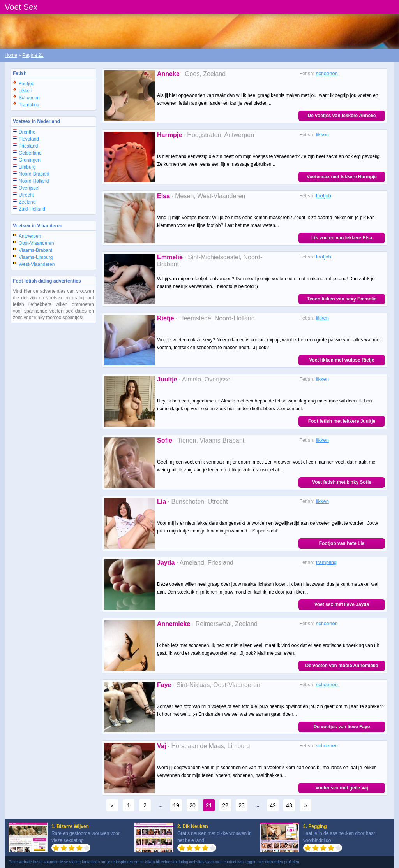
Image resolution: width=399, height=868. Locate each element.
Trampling (29, 105)
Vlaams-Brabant (35, 250)
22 (225, 805)
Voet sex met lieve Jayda (342, 604)
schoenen (327, 73)
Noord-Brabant (34, 174)
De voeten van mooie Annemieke (342, 666)
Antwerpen (30, 236)
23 (242, 805)
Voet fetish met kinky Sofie (342, 482)
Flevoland (29, 139)
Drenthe (27, 132)
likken (322, 134)
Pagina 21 (33, 55)
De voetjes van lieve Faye (342, 727)
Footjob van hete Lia (342, 543)
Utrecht (26, 195)
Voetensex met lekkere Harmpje (342, 177)
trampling (326, 562)
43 (289, 805)
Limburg (27, 167)
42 (273, 805)
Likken (26, 91)
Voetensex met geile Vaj (342, 788)
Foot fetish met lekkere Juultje (342, 421)
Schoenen (29, 98)
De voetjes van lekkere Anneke (342, 116)
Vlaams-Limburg (36, 257)
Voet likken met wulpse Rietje (342, 360)
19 (176, 805)
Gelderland (30, 153)
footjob (324, 196)
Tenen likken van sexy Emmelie (342, 299)
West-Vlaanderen (37, 264)
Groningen (30, 160)
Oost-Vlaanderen (36, 243)
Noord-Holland (34, 181)
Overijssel (29, 188)
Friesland (28, 146)
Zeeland (27, 202)
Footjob (26, 84)
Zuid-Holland (32, 209)
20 (192, 805)
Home (11, 55)
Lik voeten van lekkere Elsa (342, 238)
